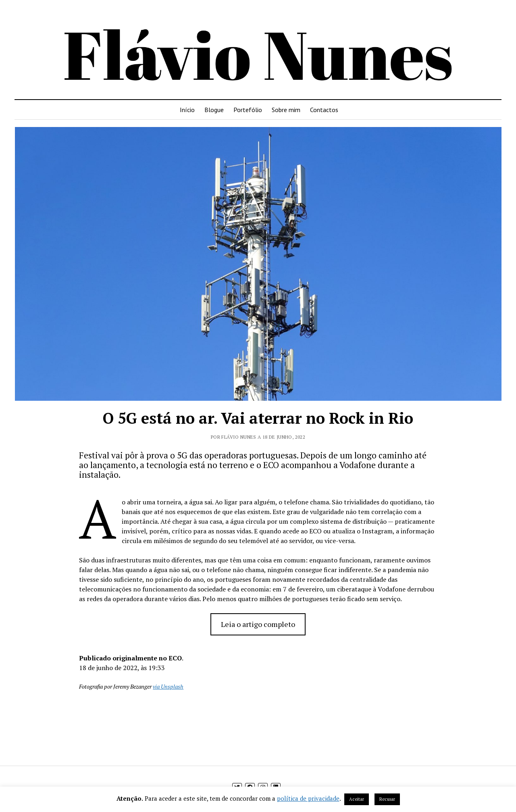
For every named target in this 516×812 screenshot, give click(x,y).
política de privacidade (308, 798)
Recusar (387, 799)
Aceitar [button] (357, 799)
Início (187, 110)
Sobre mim (286, 110)
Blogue (214, 110)
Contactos (324, 110)
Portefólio (248, 110)
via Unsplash (168, 686)
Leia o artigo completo (258, 624)
